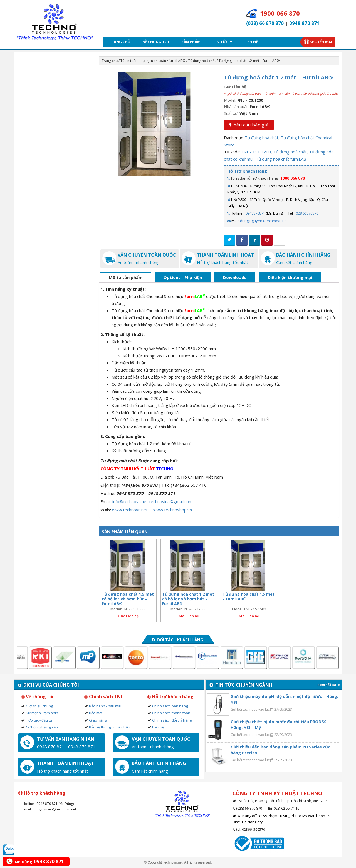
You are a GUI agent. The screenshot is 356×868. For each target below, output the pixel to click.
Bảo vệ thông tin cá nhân (110, 727)
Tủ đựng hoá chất (202, 61)
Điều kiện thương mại (290, 277)
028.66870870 (307, 213)
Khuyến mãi (321, 42)
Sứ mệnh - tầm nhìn (42, 713)
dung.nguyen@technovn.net (264, 221)
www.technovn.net (130, 510)
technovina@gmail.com (171, 501)
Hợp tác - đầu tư (39, 720)
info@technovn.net (130, 501)
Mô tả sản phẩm (126, 277)
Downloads (235, 277)
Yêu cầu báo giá (249, 125)
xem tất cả (329, 685)
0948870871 (255, 213)
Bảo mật (96, 713)
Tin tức (222, 42)
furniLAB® (177, 61)
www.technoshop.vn (173, 510)
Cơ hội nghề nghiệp (42, 727)
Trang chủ (120, 42)
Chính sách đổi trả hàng (172, 720)
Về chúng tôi (156, 42)
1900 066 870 (293, 178)
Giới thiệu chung (39, 706)
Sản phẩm (191, 42)
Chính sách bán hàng (170, 706)
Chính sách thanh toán (171, 713)
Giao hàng (98, 720)
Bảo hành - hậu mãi (105, 706)
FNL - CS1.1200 (256, 152)
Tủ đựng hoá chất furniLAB (281, 159)
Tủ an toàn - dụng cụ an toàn (143, 61)
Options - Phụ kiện (183, 277)
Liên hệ (251, 42)
